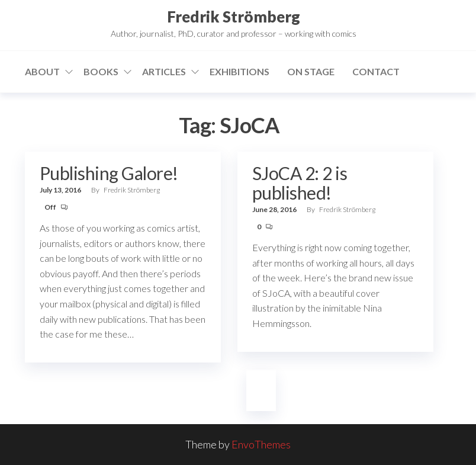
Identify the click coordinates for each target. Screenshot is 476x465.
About (42, 71)
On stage (311, 71)
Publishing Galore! (109, 173)
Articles (164, 71)
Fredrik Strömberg (234, 17)
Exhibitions (239, 71)
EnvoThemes (261, 444)
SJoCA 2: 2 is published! (300, 183)
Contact (376, 71)
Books (101, 71)
